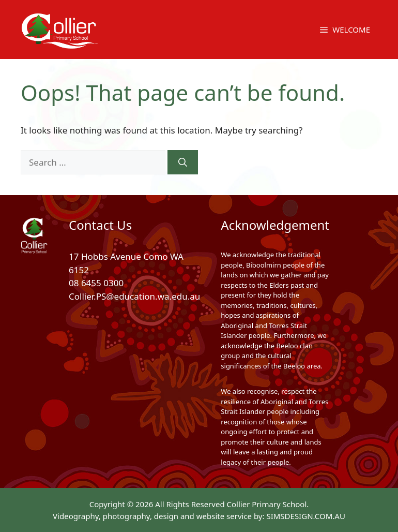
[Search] (183, 162)
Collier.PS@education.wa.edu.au (134, 296)
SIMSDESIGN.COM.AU (305, 516)
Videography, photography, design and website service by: (159, 516)
